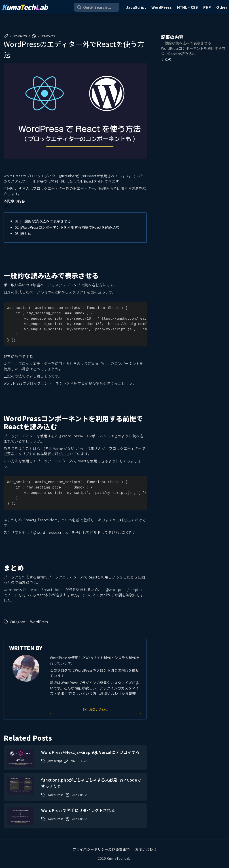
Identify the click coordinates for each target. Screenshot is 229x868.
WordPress (162, 7)
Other (222, 7)
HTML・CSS (188, 7)
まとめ (23, 233)
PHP (207, 7)
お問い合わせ (95, 709)
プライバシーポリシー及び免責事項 (101, 849)
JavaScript (136, 7)
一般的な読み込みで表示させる (43, 221)
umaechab (25, 7)
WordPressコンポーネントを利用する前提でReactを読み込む (67, 227)
